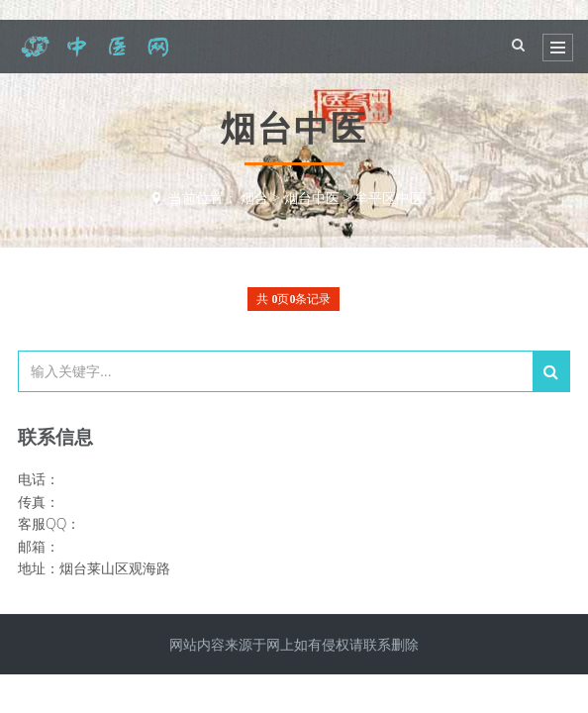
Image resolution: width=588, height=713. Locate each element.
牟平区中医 (389, 198)
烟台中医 (312, 198)
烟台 (254, 198)
